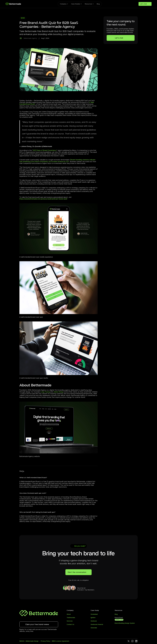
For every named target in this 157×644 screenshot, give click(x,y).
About (69, 615)
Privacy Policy (45, 642)
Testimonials (71, 618)
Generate (94, 628)
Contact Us (70, 625)
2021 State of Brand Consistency (45, 150)
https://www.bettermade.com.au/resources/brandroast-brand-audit (43, 199)
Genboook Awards (97, 625)
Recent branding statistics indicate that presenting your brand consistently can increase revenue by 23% (58, 161)
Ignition (93, 618)
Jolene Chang (58, 392)
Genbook (94, 622)
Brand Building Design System (125, 624)
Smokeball (94, 615)
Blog (116, 615)
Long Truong (45, 392)
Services (70, 622)
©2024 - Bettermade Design (29, 642)
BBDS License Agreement (61, 642)
